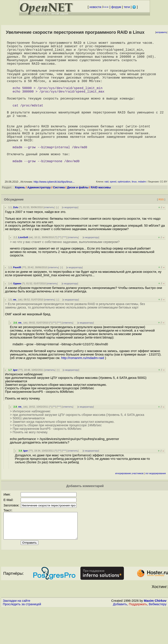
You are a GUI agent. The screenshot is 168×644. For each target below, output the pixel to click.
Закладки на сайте (17, 636)
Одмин (17, 314)
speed (113, 212)
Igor (15, 400)
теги (127, 7)
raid (106, 212)
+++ (106, 7)
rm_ (15, 330)
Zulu (16, 238)
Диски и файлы (78, 218)
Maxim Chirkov (155, 636)
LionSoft (23, 268)
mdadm (142, 212)
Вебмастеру (158, 640)
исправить (161, 32)
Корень (20, 218)
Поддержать (138, 640)
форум (116, 7)
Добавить (120, 640)
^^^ (65, 268)
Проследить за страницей (22, 640)
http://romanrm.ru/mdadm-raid (83, 388)
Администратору (39, 218)
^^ (60, 268)
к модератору (70, 238)
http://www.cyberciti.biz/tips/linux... (54, 212)
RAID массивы (101, 218)
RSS (161, 230)
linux (134, 212)
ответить (49, 238)
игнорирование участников (129, 504)
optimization (124, 212)
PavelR (17, 298)
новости (95, 7)
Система (59, 218)
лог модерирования (156, 504)
